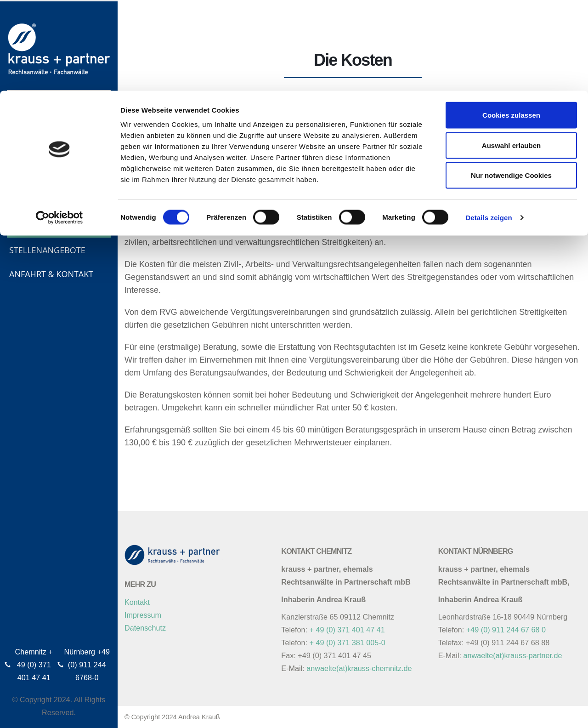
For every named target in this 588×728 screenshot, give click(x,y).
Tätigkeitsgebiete (47, 202)
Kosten (25, 226)
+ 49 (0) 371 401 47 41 (347, 630)
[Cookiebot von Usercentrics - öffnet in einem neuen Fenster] (59, 127)
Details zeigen (489, 127)
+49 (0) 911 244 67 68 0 (506, 630)
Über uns (29, 154)
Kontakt (137, 602)
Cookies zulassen (511, 24)
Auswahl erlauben (511, 54)
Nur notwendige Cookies (511, 84)
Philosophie (36, 178)
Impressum (143, 615)
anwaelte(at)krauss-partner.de (513, 655)
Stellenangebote (47, 250)
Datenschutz (145, 628)
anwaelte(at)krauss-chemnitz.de (359, 668)
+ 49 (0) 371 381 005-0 (348, 643)
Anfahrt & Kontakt (51, 274)
